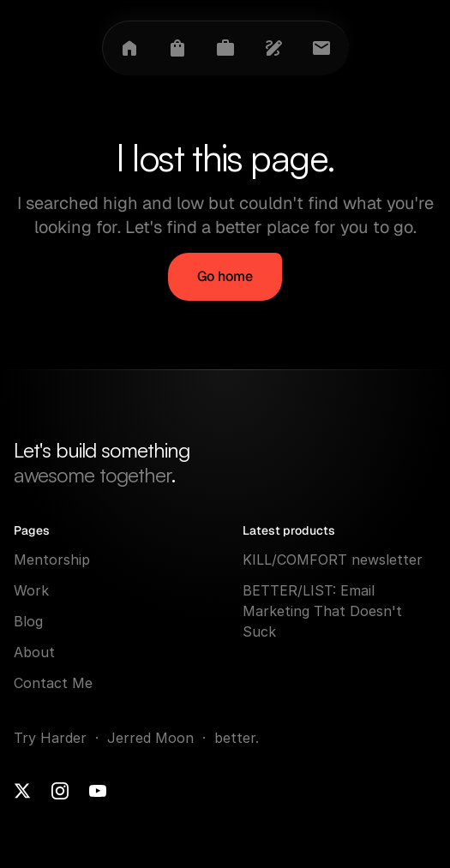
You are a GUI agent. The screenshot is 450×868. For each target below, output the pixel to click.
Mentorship (52, 560)
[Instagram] (60, 791)
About (34, 652)
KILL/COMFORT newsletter (333, 560)
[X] (22, 791)
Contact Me (53, 683)
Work (31, 590)
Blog (28, 621)
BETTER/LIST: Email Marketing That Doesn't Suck (324, 611)
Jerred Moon (153, 738)
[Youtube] (98, 791)
